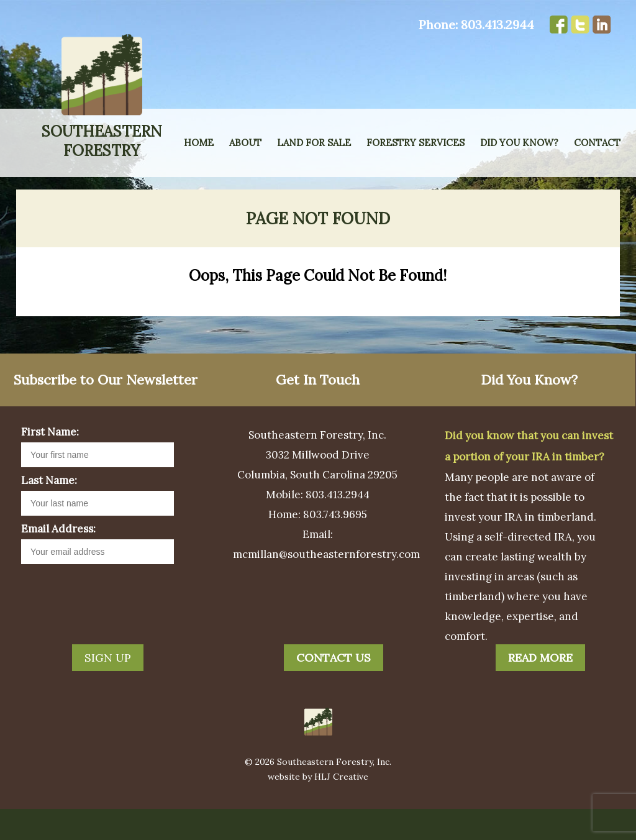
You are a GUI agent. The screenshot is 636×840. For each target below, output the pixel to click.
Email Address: (58, 560)
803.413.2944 (497, 25)
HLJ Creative (341, 808)
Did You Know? (519, 143)
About (245, 143)
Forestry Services (416, 143)
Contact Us (334, 689)
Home (199, 143)
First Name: (50, 463)
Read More (540, 689)
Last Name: (49, 511)
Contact (597, 143)
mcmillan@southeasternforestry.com (326, 585)
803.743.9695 (335, 546)
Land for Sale (314, 143)
